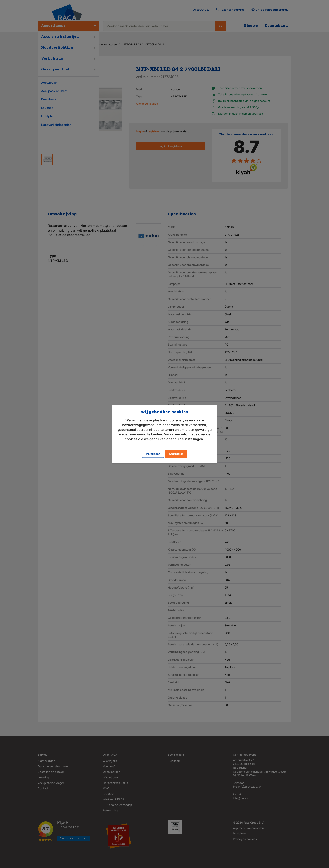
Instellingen (153, 454)
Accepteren (176, 454)
